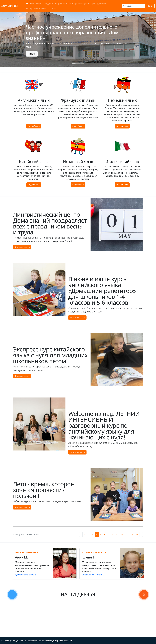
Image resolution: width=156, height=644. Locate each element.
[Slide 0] (74, 64)
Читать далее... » (22, 247)
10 (121, 534)
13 (137, 534)
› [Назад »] (141, 534)
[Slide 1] (78, 64)
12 (132, 534)
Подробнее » (34, 126)
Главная (30, 3)
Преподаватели (99, 3)
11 (127, 534)
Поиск (150, 6)
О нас (39, 3)
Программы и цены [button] (36, 8)
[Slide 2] (82, 64)
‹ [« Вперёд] (81, 534)
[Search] (133, 6)
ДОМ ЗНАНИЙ (10, 6)
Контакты (54, 8)
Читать (32, 54)
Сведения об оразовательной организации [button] (65, 3)
